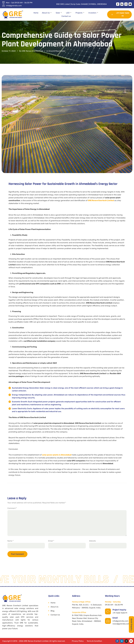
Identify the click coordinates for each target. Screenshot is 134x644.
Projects (80, 13)
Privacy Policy (78, 641)
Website (92, 541)
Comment (12, 508)
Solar (59, 13)
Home (36, 13)
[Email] (108, 621)
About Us (47, 13)
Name (10, 541)
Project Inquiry (119, 610)
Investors (93, 13)
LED (69, 13)
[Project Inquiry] (108, 611)
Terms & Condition (94, 641)
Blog (52, 611)
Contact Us (55, 615)
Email (51, 541)
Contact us (66, 16)
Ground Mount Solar (57, 51)
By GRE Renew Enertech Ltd (31, 51)
